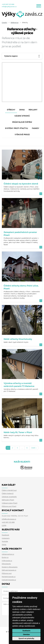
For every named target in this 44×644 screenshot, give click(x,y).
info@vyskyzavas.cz (9, 7)
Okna (22, 110)
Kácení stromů (22, 116)
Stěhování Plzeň (8, 500)
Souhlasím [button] (26, 631)
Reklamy (33, 110)
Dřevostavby (6, 564)
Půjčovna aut (7, 573)
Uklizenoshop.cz (8, 554)
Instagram (6, 538)
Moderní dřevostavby (10, 567)
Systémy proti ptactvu (16, 128)
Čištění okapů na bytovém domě (21, 184)
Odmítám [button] (26, 634)
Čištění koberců (8, 493)
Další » (34, 448)
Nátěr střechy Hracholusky (18, 339)
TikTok (4, 545)
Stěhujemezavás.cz (9, 570)
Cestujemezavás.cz (9, 580)
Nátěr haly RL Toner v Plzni (18, 432)
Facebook (5, 535)
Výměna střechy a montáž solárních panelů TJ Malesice (19, 385)
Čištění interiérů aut (9, 490)
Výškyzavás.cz (7, 561)
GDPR (4, 525)
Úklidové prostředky (9, 497)
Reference (15, 23)
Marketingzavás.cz (9, 577)
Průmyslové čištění (22, 122)
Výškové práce (22, 135)
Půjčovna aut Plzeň (9, 506)
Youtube (5, 541)
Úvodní (4, 23)
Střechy (11, 110)
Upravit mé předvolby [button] (26, 638)
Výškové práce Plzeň (10, 503)
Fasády (36, 128)
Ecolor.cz (5, 557)
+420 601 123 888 (8, 4)
